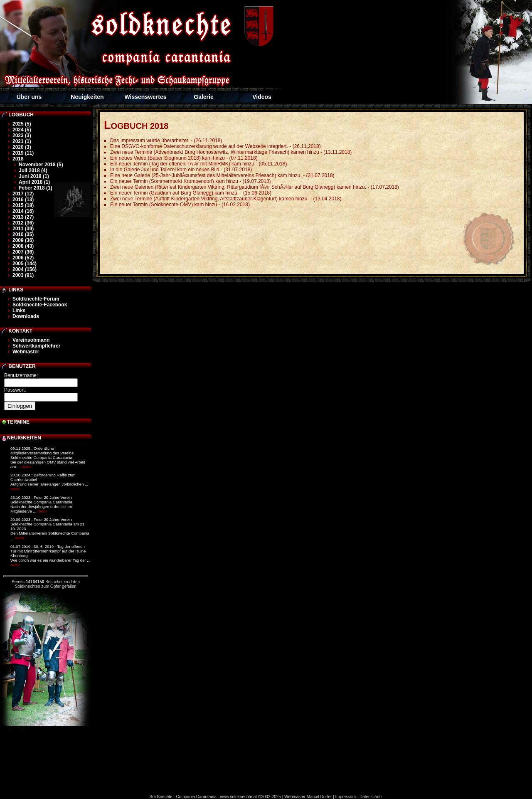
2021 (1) (22, 141)
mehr (26, 467)
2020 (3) (22, 147)
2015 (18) (23, 205)
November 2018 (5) (41, 165)
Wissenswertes (145, 97)
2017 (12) (23, 194)
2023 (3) (22, 136)
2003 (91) (23, 275)
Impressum (346, 797)
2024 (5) (22, 130)
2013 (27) (23, 217)
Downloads (26, 316)
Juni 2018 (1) (34, 176)
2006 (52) (23, 258)
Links (19, 311)
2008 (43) (23, 246)
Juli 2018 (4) (33, 170)
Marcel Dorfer (319, 797)
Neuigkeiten (87, 97)
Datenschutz (371, 797)
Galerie (203, 97)
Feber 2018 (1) (36, 188)
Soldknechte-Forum (36, 299)
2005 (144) (25, 264)
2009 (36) (23, 240)
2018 (18, 159)
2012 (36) (23, 223)
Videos (262, 97)
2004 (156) (25, 269)
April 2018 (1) (34, 182)
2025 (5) (22, 124)
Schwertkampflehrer (36, 346)
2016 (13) (23, 200)
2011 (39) (23, 229)
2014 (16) (23, 211)
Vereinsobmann (31, 340)
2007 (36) (23, 252)
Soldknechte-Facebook (40, 305)
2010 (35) (23, 234)
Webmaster (26, 352)
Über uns (29, 97)
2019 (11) (23, 153)
